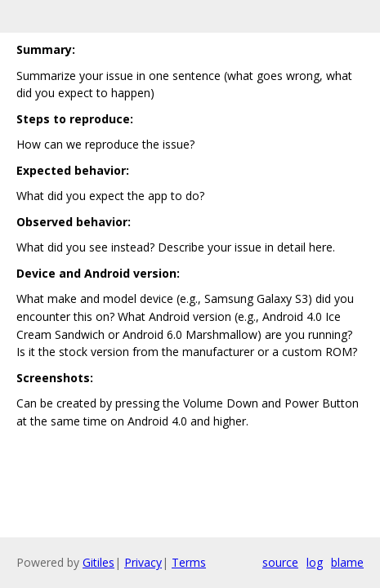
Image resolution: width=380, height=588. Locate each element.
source (280, 562)
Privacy (143, 562)
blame (347, 562)
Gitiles (98, 562)
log (315, 562)
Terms (189, 562)
